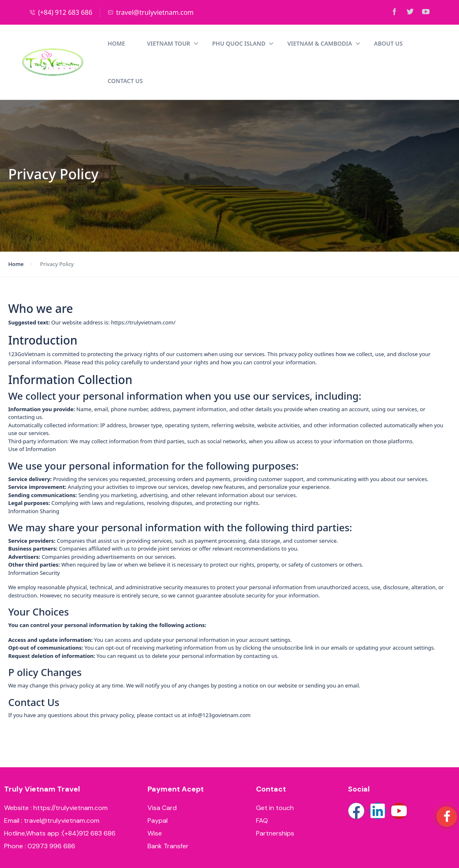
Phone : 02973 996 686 (40, 809)
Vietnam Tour (108, 43)
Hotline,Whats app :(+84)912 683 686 (60, 796)
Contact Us (378, 43)
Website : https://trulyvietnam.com (56, 770)
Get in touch (275, 770)
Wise (155, 796)
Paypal (158, 783)
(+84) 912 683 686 (61, 12)
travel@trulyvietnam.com (151, 12)
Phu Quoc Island (178, 43)
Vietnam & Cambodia (259, 43)
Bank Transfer (168, 809)
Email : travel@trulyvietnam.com (52, 783)
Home (52, 43)
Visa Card (162, 770)
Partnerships (275, 796)
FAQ (262, 783)
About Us (324, 43)
